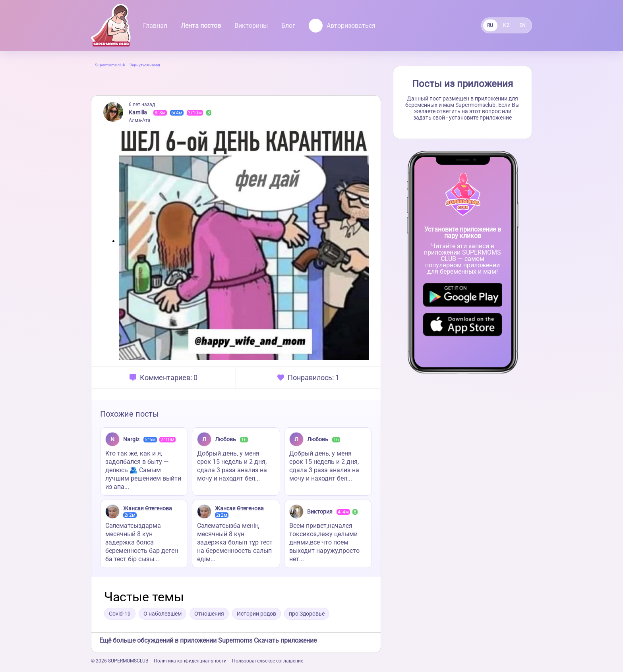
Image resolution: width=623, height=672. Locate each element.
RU (490, 25)
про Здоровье (307, 614)
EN (523, 25)
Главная (155, 26)
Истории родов (256, 614)
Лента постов (201, 26)
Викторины (251, 26)
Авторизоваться (342, 26)
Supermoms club (110, 65)
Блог (288, 26)
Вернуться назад (145, 65)
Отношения (209, 614)
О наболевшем (163, 614)
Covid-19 (120, 614)
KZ (506, 25)
